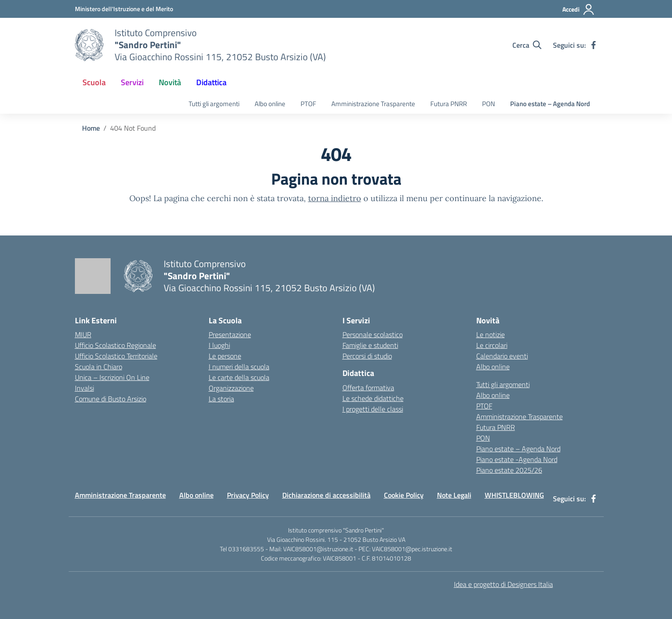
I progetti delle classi (373, 409)
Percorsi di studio (367, 356)
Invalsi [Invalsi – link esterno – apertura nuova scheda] (85, 388)
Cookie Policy (404, 495)
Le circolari (492, 345)
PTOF (308, 104)
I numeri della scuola (239, 367)
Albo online (270, 104)
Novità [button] (170, 82)
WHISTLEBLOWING (514, 495)
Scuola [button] (94, 82)
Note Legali (454, 495)
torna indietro (335, 198)
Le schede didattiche (373, 398)
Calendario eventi (502, 356)
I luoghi (219, 345)
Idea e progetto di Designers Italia (503, 584)
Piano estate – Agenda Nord (550, 104)
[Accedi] (579, 9)
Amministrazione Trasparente (373, 104)
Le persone (225, 356)
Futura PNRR (449, 104)
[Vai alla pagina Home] (91, 128)
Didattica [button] (211, 82)
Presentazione (230, 334)
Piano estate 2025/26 (509, 470)
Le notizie (491, 334)
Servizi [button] (132, 82)
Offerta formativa (368, 388)
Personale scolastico (373, 334)
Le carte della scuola (239, 377)
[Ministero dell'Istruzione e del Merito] (124, 9)
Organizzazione (231, 388)
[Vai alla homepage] (89, 45)
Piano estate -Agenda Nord (517, 459)
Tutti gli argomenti (214, 104)
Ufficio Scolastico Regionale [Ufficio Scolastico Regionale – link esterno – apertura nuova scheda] (115, 345)
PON (489, 104)
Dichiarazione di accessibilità (326, 495)
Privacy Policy (248, 495)
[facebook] (594, 45)
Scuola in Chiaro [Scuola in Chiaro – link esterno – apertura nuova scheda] (99, 367)
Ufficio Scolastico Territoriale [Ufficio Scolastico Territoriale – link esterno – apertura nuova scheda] (116, 356)
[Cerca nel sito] (527, 45)
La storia (221, 399)
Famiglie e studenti (370, 345)
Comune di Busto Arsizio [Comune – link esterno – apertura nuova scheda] (111, 399)
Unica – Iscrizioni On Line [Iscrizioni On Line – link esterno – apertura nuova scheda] (112, 377)
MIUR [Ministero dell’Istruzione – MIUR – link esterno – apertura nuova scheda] (83, 334)
